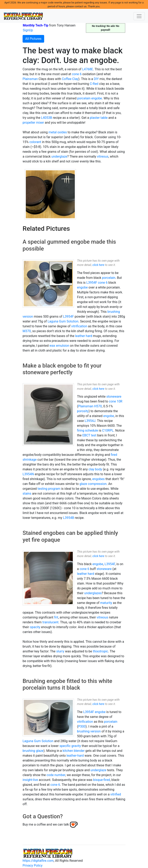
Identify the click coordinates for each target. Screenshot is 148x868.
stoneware (114, 397)
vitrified (116, 794)
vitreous (103, 156)
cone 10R (116, 401)
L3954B (69, 518)
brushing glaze (33, 751)
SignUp (28, 30)
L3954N (28, 474)
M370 (27, 331)
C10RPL (108, 430)
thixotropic (100, 651)
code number (56, 775)
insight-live (30, 780)
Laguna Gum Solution (63, 321)
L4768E (88, 69)
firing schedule (88, 430)
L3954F (92, 283)
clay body (95, 469)
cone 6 (77, 74)
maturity (106, 603)
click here (98, 265)
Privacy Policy (33, 865)
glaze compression (93, 484)
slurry (60, 651)
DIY (96, 79)
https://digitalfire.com (38, 861)
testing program (49, 489)
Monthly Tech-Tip (36, 25)
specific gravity (70, 746)
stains (27, 494)
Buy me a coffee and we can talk (46, 824)
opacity (35, 627)
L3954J (90, 421)
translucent (50, 622)
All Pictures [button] (33, 39)
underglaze (59, 156)
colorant (35, 142)
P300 (82, 726)
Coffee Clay (70, 79)
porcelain (84, 98)
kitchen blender (73, 751)
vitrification (79, 326)
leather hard (84, 336)
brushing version (89, 731)
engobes (98, 479)
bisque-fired (102, 780)
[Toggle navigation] (139, 16)
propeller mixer (33, 123)
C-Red (94, 84)
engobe (97, 98)
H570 (98, 406)
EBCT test (90, 435)
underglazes (93, 593)
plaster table (99, 118)
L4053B (47, 118)
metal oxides (58, 132)
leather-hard (75, 756)
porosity (83, 411)
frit (56, 617)
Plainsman (30, 79)
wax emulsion (59, 346)
